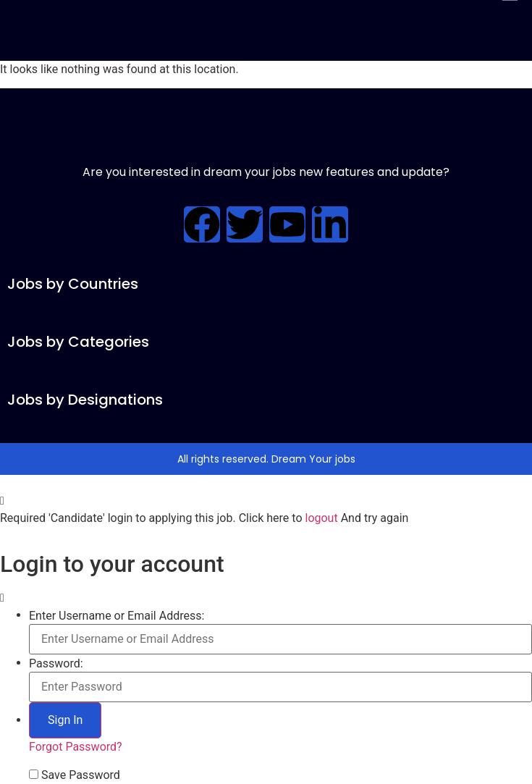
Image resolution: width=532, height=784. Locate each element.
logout (321, 518)
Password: (56, 664)
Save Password (81, 775)
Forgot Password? (76, 747)
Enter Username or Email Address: (117, 616)
